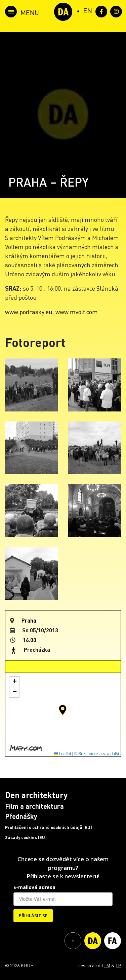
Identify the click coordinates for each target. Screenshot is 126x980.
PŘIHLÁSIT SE (33, 916)
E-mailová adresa (34, 887)
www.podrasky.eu (29, 312)
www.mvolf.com (77, 312)
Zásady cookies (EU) (26, 837)
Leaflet (62, 754)
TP (118, 965)
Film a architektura (34, 806)
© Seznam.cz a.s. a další (97, 754)
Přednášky (21, 816)
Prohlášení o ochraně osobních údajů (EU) (49, 827)
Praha (29, 620)
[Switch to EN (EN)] (88, 10)
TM (107, 965)
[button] (63, 710)
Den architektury (36, 795)
